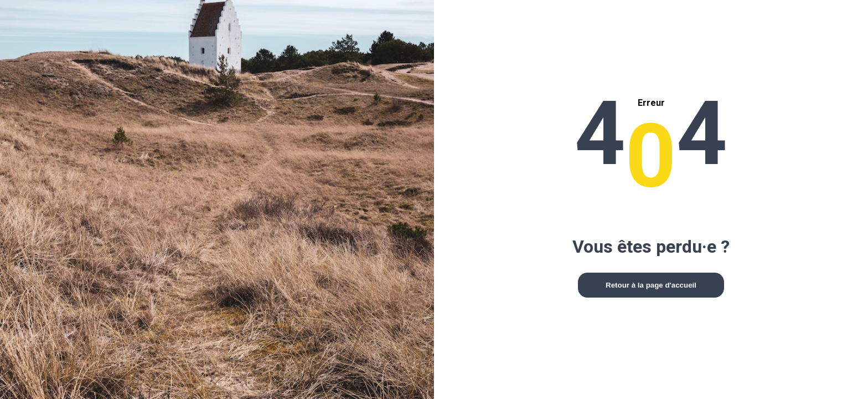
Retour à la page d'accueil (651, 285)
